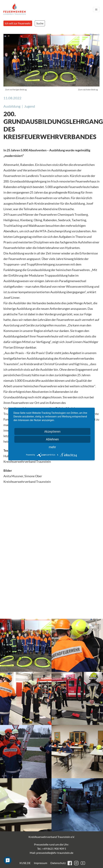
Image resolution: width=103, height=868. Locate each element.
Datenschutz (58, 863)
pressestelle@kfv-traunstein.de (55, 853)
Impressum (41, 863)
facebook (70, 863)
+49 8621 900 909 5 (54, 849)
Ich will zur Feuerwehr (18, 23)
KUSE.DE (25, 863)
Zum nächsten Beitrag (88, 90)
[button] (26, 645)
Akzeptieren (52, 431)
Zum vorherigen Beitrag (16, 90)
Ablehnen (52, 439)
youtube (83, 863)
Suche (40, 23)
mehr (52, 447)
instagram (76, 863)
